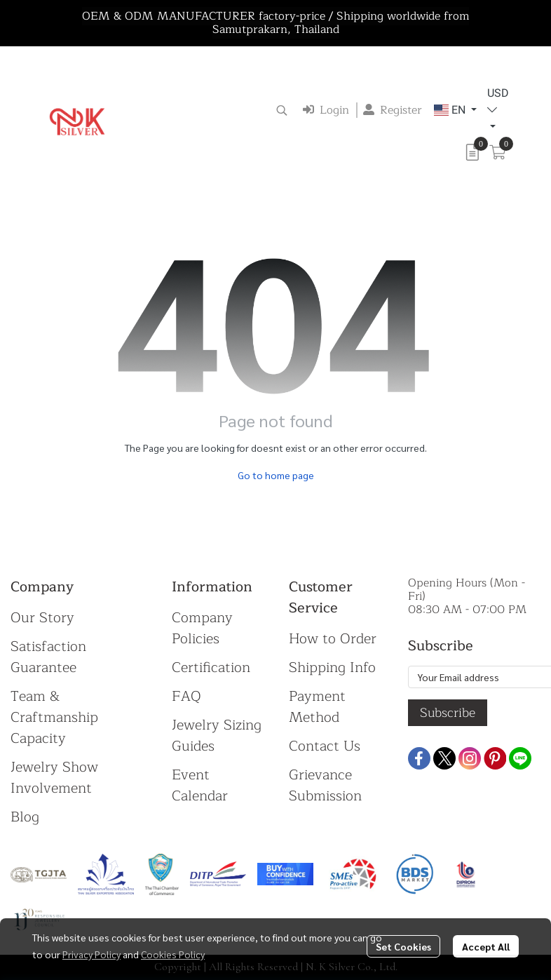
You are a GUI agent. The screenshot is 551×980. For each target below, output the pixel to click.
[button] (282, 110)
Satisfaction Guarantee (48, 657)
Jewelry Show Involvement (54, 778)
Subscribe (448, 713)
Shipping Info (332, 667)
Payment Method (317, 707)
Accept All (486, 946)
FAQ (186, 696)
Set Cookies (403, 946)
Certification (211, 667)
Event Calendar (200, 785)
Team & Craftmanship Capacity (54, 717)
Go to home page (276, 475)
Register (393, 110)
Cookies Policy (173, 954)
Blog (25, 817)
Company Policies (202, 628)
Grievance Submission (325, 785)
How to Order (333, 639)
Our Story (42, 618)
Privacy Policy (91, 954)
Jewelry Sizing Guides (217, 736)
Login (326, 110)
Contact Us (325, 746)
